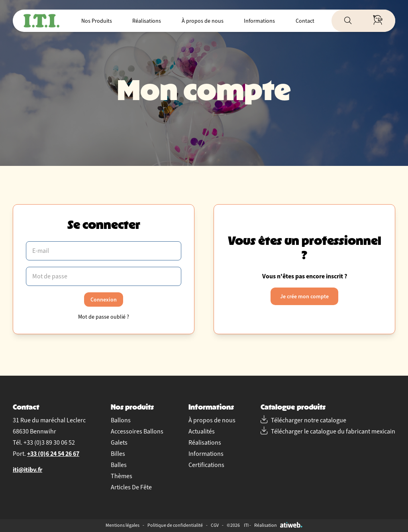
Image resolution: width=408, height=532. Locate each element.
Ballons (121, 420)
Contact (305, 21)
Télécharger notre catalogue (303, 420)
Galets (119, 443)
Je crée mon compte (304, 296)
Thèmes (122, 476)
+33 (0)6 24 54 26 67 (53, 454)
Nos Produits (97, 21)
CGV (215, 525)
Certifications (206, 465)
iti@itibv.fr (27, 470)
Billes (118, 454)
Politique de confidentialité (175, 525)
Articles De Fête (131, 487)
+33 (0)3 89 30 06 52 (49, 443)
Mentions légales (123, 525)
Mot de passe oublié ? (104, 317)
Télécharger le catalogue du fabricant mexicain (328, 432)
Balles (119, 465)
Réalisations (147, 21)
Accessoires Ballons (137, 432)
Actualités (202, 432)
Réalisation (278, 525)
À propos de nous (203, 21)
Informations (259, 21)
